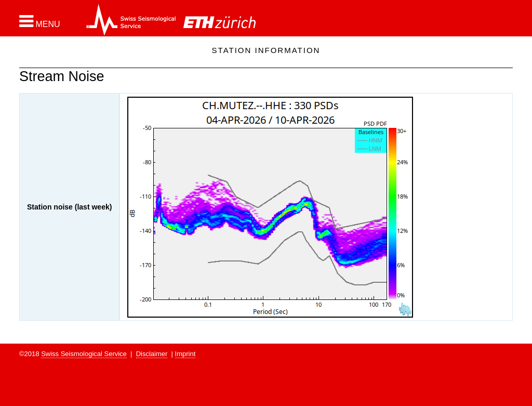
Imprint (185, 354)
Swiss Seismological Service (84, 354)
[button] (40, 21)
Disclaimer (152, 354)
